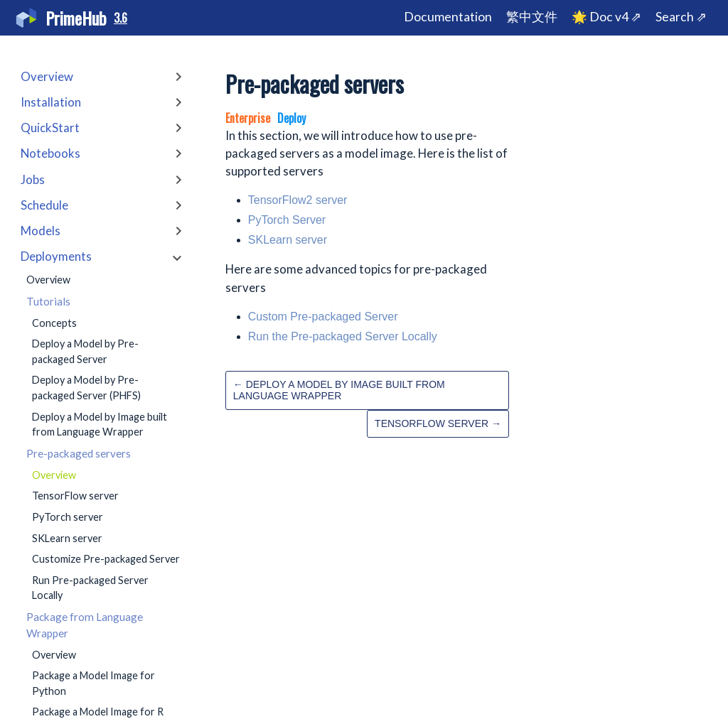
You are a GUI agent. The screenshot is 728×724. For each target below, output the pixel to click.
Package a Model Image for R (98, 712)
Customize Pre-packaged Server (106, 559)
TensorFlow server (75, 496)
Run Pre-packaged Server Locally (90, 588)
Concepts (54, 323)
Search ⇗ (681, 17)
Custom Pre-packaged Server (323, 317)
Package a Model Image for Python (93, 683)
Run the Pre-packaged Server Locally (343, 336)
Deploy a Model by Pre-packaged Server (85, 351)
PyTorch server (68, 517)
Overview (48, 280)
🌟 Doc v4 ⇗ (606, 17)
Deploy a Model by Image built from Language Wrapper (100, 425)
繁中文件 (532, 17)
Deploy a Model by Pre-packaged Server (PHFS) (86, 388)
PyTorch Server (287, 220)
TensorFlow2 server (298, 200)
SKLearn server (67, 538)
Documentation (448, 17)
